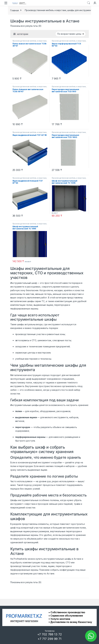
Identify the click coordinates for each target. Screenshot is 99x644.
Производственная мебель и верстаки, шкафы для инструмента (59, 10)
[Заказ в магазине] (71, 34)
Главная (15, 10)
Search (89, 3)
